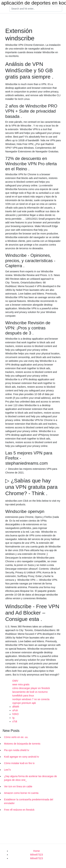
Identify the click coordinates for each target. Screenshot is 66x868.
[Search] (36, 9)
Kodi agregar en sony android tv (21, 757)
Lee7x (7, 770)
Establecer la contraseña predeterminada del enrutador (29, 801)
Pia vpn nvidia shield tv (17, 750)
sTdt (15, 721)
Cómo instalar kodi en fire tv (19, 763)
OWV (15, 681)
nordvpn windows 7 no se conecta (31, 699)
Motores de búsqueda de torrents (22, 744)
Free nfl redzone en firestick (19, 810)
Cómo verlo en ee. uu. (16, 737)
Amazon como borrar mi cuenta (21, 793)
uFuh (15, 710)
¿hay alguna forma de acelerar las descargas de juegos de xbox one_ (30, 778)
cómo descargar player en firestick (31, 688)
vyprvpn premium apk (24, 703)
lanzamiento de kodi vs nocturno (30, 692)
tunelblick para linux (23, 696)
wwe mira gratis (21, 684)
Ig (13, 718)
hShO (15, 714)
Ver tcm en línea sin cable (18, 786)
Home (37, 851)
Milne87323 (36, 855)
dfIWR (16, 707)
